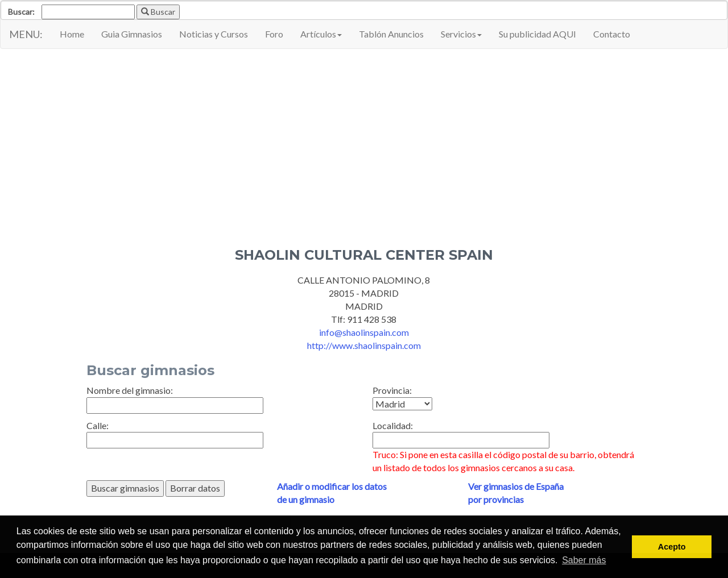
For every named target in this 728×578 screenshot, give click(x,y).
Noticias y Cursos (214, 34)
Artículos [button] (321, 34)
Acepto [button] (672, 547)
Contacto (612, 34)
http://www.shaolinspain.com (364, 345)
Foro (274, 34)
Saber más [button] (584, 560)
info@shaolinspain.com (364, 332)
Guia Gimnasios (132, 34)
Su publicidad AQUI (537, 34)
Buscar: (21, 12)
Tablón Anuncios (391, 34)
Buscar (158, 12)
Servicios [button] (461, 34)
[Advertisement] (364, 140)
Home (72, 34)
